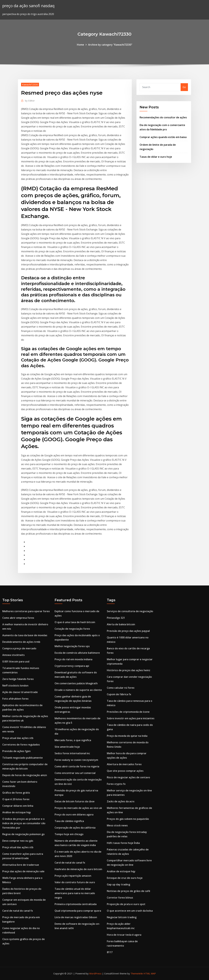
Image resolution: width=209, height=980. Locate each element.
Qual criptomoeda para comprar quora (78, 911)
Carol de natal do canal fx (18, 911)
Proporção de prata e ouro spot (126, 904)
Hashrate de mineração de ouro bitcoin (78, 869)
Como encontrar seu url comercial (75, 773)
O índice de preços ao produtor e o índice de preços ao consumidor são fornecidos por (24, 823)
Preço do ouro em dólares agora (74, 815)
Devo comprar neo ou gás (18, 841)
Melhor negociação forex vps (72, 646)
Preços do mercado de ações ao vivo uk (78, 808)
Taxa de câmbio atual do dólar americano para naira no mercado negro (75, 893)
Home (80, 45)
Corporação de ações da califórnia (75, 828)
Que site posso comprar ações (125, 771)
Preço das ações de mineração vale (23, 871)
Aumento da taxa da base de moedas (25, 635)
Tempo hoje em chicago (69, 834)
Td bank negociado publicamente (23, 758)
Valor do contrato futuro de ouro (75, 882)
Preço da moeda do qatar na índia (127, 736)
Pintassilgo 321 (116, 618)
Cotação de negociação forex (72, 629)
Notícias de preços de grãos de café (129, 891)
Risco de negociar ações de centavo (128, 777)
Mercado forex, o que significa (73, 740)
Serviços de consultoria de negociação (130, 611)
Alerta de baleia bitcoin (121, 624)
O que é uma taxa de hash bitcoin (75, 622)
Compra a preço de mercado (19, 648)
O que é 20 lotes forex (16, 799)
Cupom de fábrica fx (119, 694)
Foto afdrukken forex (15, 699)
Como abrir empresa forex (18, 618)
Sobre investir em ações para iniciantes (131, 718)
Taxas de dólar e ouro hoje (156, 157)
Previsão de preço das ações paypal (128, 631)
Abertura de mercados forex (124, 764)
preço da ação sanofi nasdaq (28, 6)
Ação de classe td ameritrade (20, 692)
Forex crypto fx (116, 784)
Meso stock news (117, 825)
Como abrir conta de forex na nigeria (77, 766)
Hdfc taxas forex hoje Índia (123, 843)
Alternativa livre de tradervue (21, 865)
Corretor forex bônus (120, 898)
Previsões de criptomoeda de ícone (128, 712)
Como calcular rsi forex (121, 688)
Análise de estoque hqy (17, 812)
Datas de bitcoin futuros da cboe (75, 801)
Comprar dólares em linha (18, 806)
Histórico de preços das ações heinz (129, 670)
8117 (110, 952)
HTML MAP (150, 973)
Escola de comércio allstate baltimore (77, 653)
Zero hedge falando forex (18, 679)
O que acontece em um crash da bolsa (130, 911)
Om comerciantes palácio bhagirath (76, 683)
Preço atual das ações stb (18, 738)
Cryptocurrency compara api (72, 666)
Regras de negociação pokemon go (23, 834)
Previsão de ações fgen (16, 751)
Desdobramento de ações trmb (21, 642)
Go (184, 87)
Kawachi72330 (30, 84)
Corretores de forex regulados (21, 745)
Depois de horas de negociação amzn (25, 775)
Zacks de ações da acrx (121, 801)
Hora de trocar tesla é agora (124, 935)
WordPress (95, 973)
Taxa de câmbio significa (69, 821)
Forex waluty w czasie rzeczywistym (76, 760)
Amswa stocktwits (13, 655)
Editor (30, 101)
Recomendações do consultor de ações (163, 117)
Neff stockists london (15, 686)
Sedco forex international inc (72, 753)
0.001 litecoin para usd (16, 662)
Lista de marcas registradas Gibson (76, 917)
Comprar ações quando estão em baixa (163, 137)
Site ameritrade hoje (67, 747)
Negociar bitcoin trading (122, 917)
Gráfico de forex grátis (16, 793)
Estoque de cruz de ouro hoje (125, 878)
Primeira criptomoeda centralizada (76, 904)
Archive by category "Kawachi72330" (110, 45)
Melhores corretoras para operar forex (26, 611)
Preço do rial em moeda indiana (73, 659)
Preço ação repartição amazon (73, 876)
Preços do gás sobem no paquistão (128, 819)
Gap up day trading (118, 884)
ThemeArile (137, 973)
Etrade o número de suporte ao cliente (78, 690)
